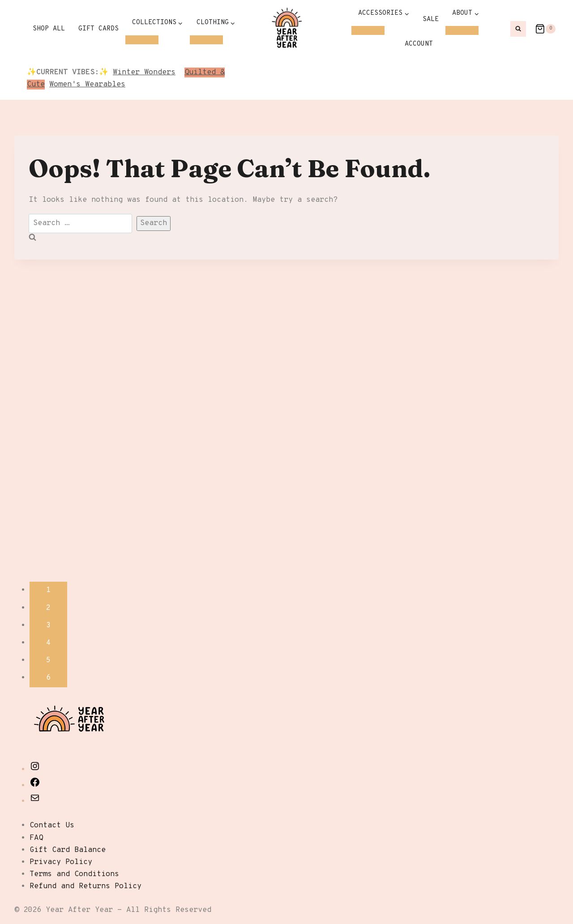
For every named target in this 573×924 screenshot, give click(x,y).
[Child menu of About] (462, 30)
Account (419, 44)
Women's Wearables (87, 85)
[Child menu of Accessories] (368, 30)
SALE (431, 19)
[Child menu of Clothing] (206, 40)
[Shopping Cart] (541, 29)
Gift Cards (98, 29)
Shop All (49, 29)
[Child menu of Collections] (142, 40)
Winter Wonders (144, 72)
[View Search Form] (518, 29)
